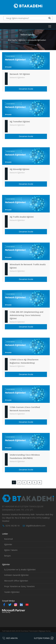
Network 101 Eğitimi (20, 74)
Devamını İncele (26, 89)
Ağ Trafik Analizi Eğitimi (22, 217)
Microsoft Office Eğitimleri (16, 581)
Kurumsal (8, 539)
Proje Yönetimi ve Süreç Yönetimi (19, 586)
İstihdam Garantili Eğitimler (16, 575)
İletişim (7, 556)
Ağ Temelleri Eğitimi (20, 122)
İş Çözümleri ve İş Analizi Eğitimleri (20, 570)
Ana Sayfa (12, 40)
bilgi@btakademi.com (36, 526)
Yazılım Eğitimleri (12, 592)
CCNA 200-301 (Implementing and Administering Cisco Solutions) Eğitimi (26, 315)
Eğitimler (22, 40)
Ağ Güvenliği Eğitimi (20, 169)
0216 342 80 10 (13, 526)
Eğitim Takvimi (11, 550)
